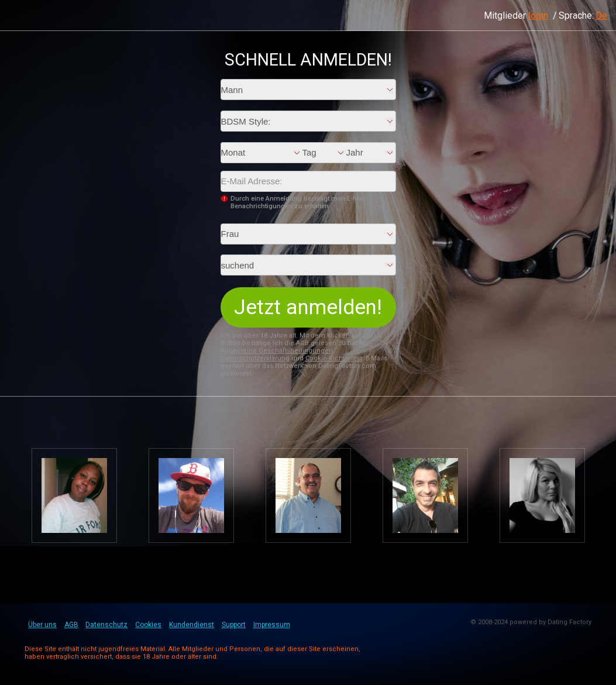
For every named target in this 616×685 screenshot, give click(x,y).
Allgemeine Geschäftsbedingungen (277, 351)
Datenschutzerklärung (255, 358)
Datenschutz (106, 625)
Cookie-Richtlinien (334, 358)
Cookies (148, 625)
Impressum (272, 625)
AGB (71, 625)
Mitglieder (516, 16)
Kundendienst (192, 625)
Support (234, 625)
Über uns (42, 625)
